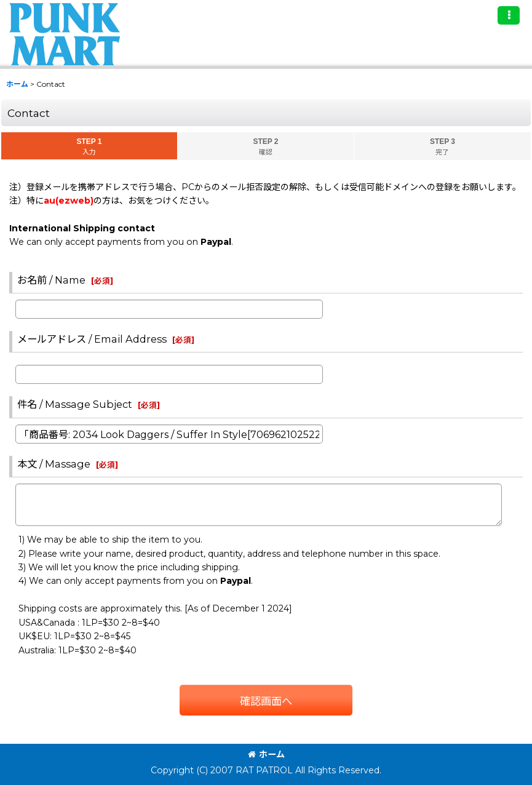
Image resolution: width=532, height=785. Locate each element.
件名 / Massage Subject (75, 404)
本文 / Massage (54, 464)
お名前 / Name (51, 280)
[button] (509, 15)
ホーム (266, 754)
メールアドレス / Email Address (92, 339)
